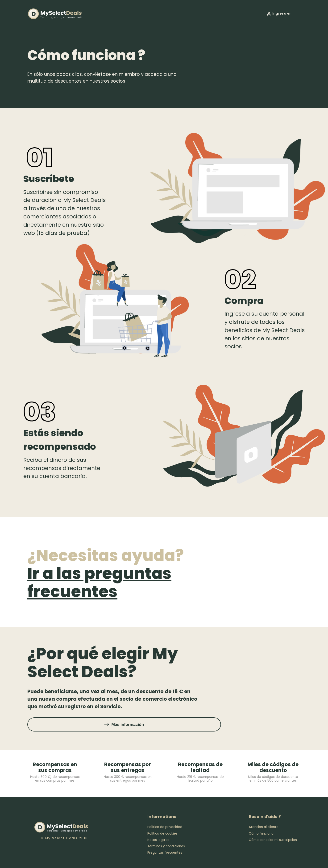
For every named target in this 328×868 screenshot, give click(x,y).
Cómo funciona (261, 834)
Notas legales (158, 840)
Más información (128, 724)
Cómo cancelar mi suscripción (273, 840)
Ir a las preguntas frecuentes (99, 582)
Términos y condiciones (166, 846)
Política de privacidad (165, 827)
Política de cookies (162, 834)
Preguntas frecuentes (165, 853)
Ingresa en (282, 14)
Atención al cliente (264, 827)
